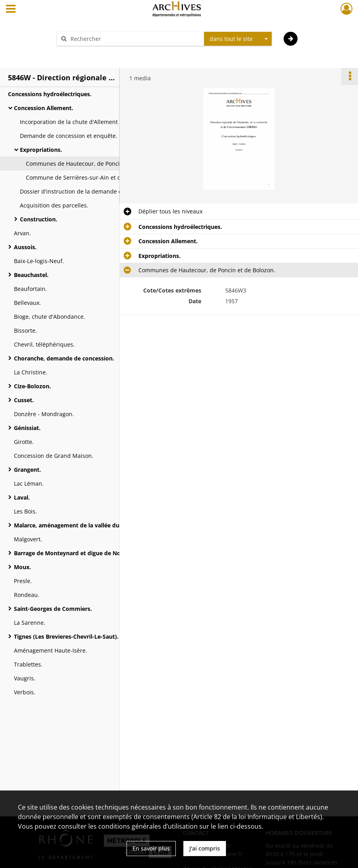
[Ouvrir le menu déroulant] (11, 10)
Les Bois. (25, 511)
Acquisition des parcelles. (54, 205)
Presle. (23, 581)
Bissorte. (25, 330)
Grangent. (27, 470)
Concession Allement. (44, 108)
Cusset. (24, 400)
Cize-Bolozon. (32, 386)
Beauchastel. (31, 275)
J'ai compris (205, 848)
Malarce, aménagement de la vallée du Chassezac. (82, 525)
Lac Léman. (29, 483)
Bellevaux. (27, 303)
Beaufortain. (30, 289)
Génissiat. (27, 428)
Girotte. (24, 442)
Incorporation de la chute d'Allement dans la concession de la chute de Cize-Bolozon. (99, 122)
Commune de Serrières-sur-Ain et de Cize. (82, 177)
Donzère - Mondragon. (44, 414)
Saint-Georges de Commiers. (53, 609)
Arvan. (22, 233)
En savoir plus (151, 848)
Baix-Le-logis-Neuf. (39, 261)
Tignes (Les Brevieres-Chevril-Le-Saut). (66, 636)
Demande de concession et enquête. (69, 136)
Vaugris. (25, 678)
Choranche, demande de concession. (64, 358)
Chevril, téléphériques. (44, 344)
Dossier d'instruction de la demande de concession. (89, 191)
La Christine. (31, 372)
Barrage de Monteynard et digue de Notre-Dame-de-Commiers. (93, 553)
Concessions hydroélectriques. (50, 94)
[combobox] (238, 39)
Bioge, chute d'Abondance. (50, 317)
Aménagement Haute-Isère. (51, 650)
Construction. (39, 219)
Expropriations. (41, 150)
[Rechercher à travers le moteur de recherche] (134, 39)
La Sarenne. (30, 623)
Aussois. (25, 247)
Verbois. (25, 692)
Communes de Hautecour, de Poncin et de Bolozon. (94, 164)
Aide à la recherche (88, 53)
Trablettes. (28, 664)
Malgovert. (28, 539)
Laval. (22, 497)
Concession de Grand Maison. (54, 456)
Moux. (22, 567)
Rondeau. (27, 595)
